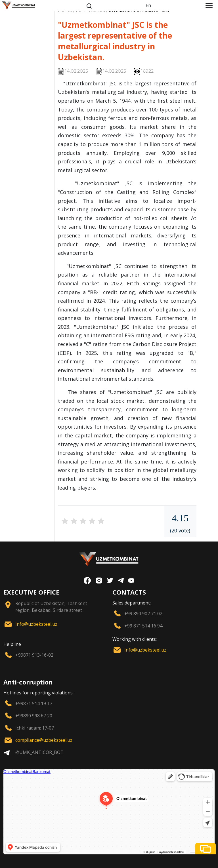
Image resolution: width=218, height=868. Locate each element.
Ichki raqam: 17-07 (35, 728)
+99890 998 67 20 (34, 716)
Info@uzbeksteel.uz (36, 624)
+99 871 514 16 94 (143, 626)
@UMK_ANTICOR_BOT (39, 752)
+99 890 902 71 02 (143, 614)
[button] (206, 849)
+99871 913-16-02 (34, 655)
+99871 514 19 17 (34, 703)
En (148, 5)
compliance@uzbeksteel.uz (44, 740)
